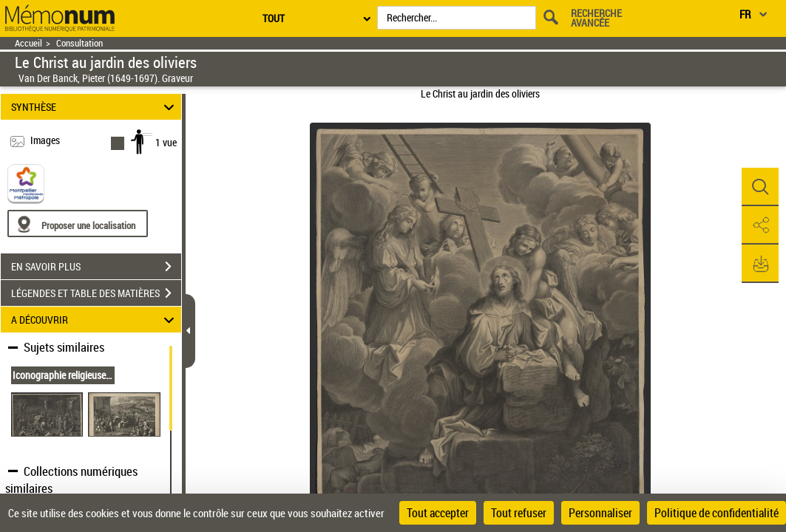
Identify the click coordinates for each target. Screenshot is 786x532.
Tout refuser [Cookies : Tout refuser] (519, 513)
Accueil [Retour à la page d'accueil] (28, 43)
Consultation (79, 43)
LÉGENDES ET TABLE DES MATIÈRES (96, 293)
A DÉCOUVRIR (95, 320)
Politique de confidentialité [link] (716, 513)
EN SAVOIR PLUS (96, 267)
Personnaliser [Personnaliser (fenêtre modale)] (600, 513)
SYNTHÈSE (95, 107)
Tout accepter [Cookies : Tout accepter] (438, 513)
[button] (760, 187)
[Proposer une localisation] (78, 224)
